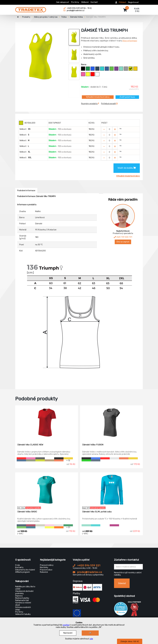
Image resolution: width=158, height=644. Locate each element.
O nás (18, 565)
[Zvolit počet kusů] (110, 129)
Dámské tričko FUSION (93, 445)
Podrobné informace (26, 191)
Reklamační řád (22, 600)
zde (91, 639)
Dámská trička (76, 17)
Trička (64, 17)
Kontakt (94, 2)
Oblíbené (85, 2)
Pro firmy (75, 2)
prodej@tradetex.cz (87, 572)
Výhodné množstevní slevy (98, 97)
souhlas (66, 625)
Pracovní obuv (46, 570)
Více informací (130, 41)
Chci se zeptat (123, 242)
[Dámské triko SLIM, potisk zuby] (112, 489)
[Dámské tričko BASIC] (47, 489)
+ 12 (68, 460)
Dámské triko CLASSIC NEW (30, 445)
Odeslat (122, 583)
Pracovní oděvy (47, 565)
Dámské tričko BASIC (27, 512)
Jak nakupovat (63, 2)
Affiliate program (23, 572)
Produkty (26, 17)
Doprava (19, 596)
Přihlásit (123, 2)
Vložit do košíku (127, 168)
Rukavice (44, 572)
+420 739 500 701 (123, 237)
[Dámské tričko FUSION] (112, 422)
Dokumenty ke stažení (25, 570)
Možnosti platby (22, 598)
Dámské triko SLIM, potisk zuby (97, 512)
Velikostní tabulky (23, 614)
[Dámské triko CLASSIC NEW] (47, 422)
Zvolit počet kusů (127, 97)
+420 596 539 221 (87, 565)
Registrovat (133, 2)
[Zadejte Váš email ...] (128, 567)
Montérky (44, 567)
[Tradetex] (31, 8)
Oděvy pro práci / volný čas (46, 17)
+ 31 (68, 527)
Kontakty (19, 567)
